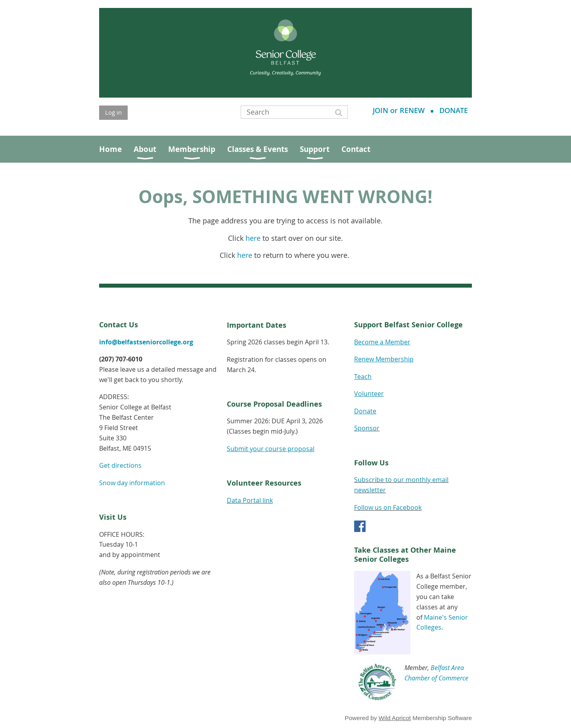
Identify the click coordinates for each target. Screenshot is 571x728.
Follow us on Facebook (388, 507)
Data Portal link (250, 500)
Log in (113, 112)
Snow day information (132, 483)
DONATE (454, 110)
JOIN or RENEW (399, 110)
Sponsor (367, 428)
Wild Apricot (395, 718)
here (253, 238)
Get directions (120, 465)
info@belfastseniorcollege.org (146, 342)
